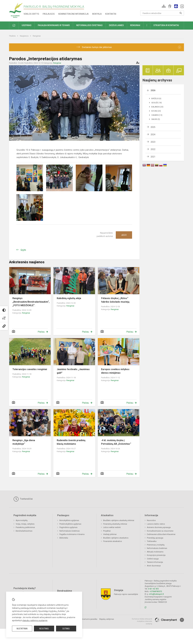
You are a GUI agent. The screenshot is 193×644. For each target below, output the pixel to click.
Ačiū (124, 235)
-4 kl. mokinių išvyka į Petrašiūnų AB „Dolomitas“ (116, 442)
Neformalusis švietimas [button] (89, 25)
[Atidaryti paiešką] (181, 13)
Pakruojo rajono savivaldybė (126, 594)
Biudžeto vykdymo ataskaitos (116, 538)
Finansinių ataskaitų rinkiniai (115, 524)
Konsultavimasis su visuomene (160, 531)
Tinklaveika (152, 541)
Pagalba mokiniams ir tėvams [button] (54, 25)
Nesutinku (44, 629)
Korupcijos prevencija (156, 555)
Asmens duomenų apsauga (159, 527)
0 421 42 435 (153, 589)
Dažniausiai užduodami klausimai (161, 534)
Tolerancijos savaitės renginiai (30, 369)
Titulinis (13, 36)
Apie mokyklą (22, 520)
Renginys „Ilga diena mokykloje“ (24, 442)
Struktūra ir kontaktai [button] (166, 25)
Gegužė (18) (157, 103)
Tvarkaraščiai (23, 499)
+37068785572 (156, 591)
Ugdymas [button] (27, 25)
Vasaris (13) (157, 115)
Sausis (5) (156, 119)
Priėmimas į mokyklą (156, 545)
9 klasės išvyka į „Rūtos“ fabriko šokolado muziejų (115, 300)
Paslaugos (49, 14)
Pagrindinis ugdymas (68, 527)
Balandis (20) (157, 107)
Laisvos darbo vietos (156, 524)
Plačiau (41, 332)
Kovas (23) (156, 111)
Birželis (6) (156, 99)
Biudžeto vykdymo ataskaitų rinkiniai (119, 520)
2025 (153, 127)
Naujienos (24, 36)
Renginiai (37, 36)
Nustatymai (22, 629)
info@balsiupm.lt (156, 594)
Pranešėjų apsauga (155, 538)
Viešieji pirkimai (110, 534)
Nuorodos (151, 520)
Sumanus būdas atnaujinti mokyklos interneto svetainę (142, 621)
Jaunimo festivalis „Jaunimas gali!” (73, 371)
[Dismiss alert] (180, 47)
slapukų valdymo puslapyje (35, 620)
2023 (153, 142)
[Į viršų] (182, 620)
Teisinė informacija (155, 562)
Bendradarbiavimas (24, 531)
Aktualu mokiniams (155, 552)
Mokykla (97, 14)
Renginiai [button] (135, 25)
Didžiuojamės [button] (116, 25)
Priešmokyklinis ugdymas (70, 524)
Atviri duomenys (154, 566)
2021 (153, 157)
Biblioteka (64, 538)
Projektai (107, 531)
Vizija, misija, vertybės (25, 524)
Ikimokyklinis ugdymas (69, 520)
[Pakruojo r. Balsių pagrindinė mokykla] (16, 10)
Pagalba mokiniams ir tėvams (72, 534)
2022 (153, 149)
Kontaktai (111, 14)
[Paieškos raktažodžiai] (162, 13)
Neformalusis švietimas (70, 531)
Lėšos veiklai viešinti (112, 527)
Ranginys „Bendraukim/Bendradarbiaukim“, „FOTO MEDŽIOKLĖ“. (31, 302)
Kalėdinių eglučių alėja (69, 298)
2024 (153, 135)
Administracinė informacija (73, 14)
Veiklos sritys (31, 14)
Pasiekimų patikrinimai (25, 527)
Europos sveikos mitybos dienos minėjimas (115, 371)
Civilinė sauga (153, 559)
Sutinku (66, 629)
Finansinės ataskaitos (113, 541)
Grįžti (23, 250)
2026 (153, 90)
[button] (164, 6)
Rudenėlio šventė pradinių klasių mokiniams (71, 442)
